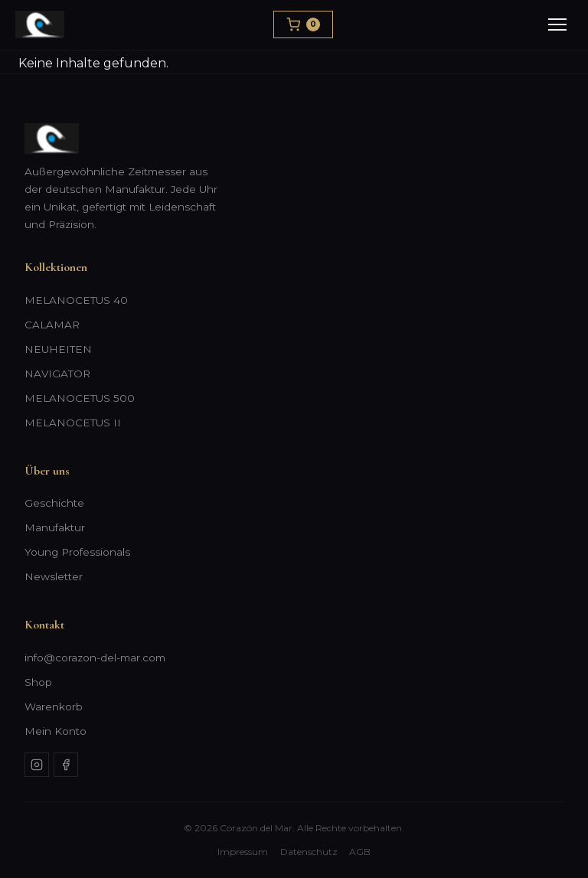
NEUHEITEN (58, 349)
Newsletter (54, 576)
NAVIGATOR (57, 374)
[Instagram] (37, 765)
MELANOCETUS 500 (80, 398)
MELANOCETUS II (73, 423)
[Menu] (557, 24)
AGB (360, 852)
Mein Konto (56, 731)
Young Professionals (77, 552)
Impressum (243, 852)
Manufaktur (55, 527)
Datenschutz (309, 852)
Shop (38, 682)
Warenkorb (54, 707)
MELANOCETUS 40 (76, 300)
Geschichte (54, 503)
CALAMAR (52, 325)
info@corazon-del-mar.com (95, 658)
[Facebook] (66, 765)
